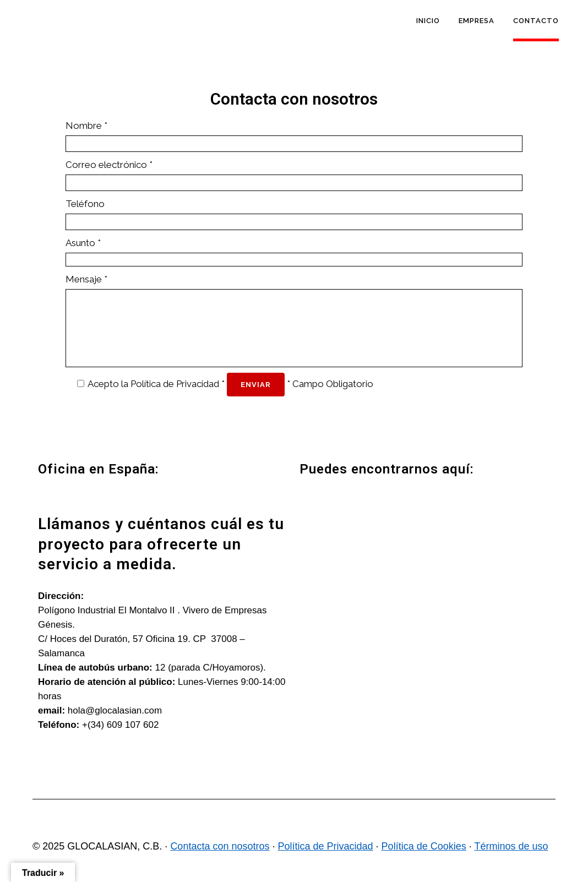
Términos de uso (511, 846)
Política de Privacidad (175, 384)
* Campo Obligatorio (330, 384)
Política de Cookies (424, 846)
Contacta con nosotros (220, 846)
